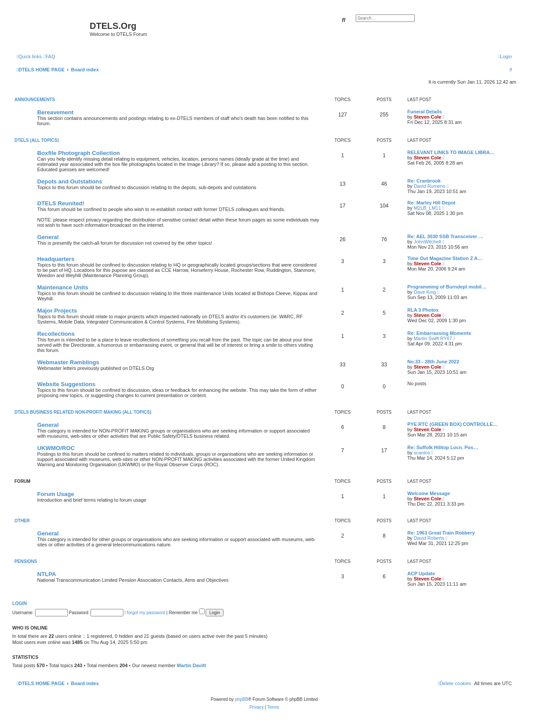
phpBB (241, 699)
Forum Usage (56, 494)
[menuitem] (49, 56)
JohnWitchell (427, 242)
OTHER (22, 521)
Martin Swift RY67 (433, 338)
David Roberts (429, 538)
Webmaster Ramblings (68, 362)
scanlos (422, 453)
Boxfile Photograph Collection (79, 153)
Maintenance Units (63, 287)
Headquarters (56, 259)
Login (19, 603)
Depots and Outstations (70, 181)
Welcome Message (429, 493)
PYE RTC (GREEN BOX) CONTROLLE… (453, 424)
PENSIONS (26, 561)
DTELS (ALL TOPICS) (37, 140)
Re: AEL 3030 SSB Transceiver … (445, 236)
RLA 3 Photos (423, 310)
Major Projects (57, 311)
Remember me (187, 613)
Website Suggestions (66, 384)
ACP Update (421, 573)
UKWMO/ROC (56, 448)
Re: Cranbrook (424, 181)
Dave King (425, 292)
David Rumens (430, 186)
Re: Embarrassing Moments (439, 333)
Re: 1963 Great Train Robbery (441, 533)
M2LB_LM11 (427, 208)
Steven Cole (428, 117)
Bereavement (55, 112)
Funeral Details (425, 112)
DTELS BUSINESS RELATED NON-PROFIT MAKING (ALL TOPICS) (83, 412)
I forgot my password (145, 613)
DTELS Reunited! (61, 203)
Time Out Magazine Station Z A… (445, 258)
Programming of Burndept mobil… (447, 287)
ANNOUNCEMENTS (35, 100)
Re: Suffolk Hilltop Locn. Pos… (443, 447)
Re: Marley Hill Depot (431, 203)
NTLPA (47, 574)
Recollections (56, 334)
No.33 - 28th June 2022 (433, 362)
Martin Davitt (191, 665)
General (48, 237)
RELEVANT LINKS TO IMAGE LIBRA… (451, 152)
